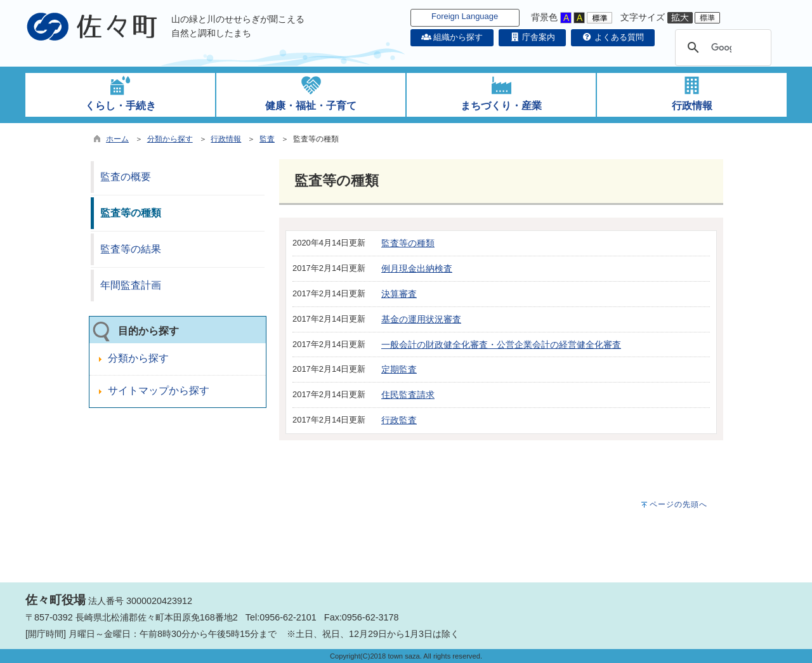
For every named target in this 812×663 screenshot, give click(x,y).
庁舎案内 (532, 37)
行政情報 (226, 139)
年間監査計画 (131, 285)
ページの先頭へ (678, 504)
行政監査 (399, 420)
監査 (267, 139)
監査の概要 (126, 177)
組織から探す (452, 37)
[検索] (721, 48)
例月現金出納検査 (417, 268)
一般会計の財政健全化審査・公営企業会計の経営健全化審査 (501, 345)
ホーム (117, 139)
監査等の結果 (131, 249)
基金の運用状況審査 (421, 319)
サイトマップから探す (159, 391)
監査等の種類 (408, 243)
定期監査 (399, 369)
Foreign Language (465, 16)
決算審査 (399, 294)
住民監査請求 (408, 395)
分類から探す (170, 139)
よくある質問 (613, 37)
